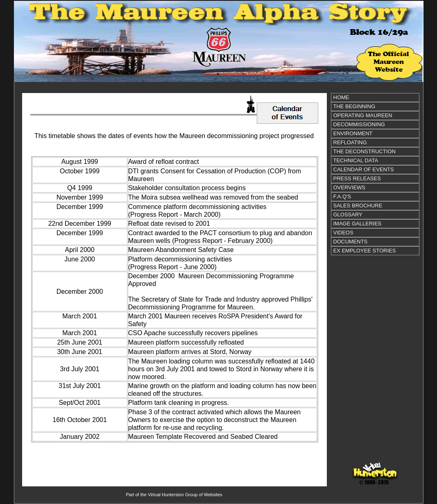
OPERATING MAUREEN (363, 115)
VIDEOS (343, 233)
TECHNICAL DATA (356, 160)
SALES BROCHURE (358, 205)
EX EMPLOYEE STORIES (365, 251)
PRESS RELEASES (357, 178)
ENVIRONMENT (353, 133)
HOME (341, 97)
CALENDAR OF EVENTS (364, 169)
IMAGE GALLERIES (358, 224)
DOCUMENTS (351, 242)
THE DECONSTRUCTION (365, 151)
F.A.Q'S (342, 196)
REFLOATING (350, 142)
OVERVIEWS (350, 187)
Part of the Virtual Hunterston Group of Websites (174, 495)
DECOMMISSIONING (359, 124)
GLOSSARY (348, 215)
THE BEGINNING (354, 106)
